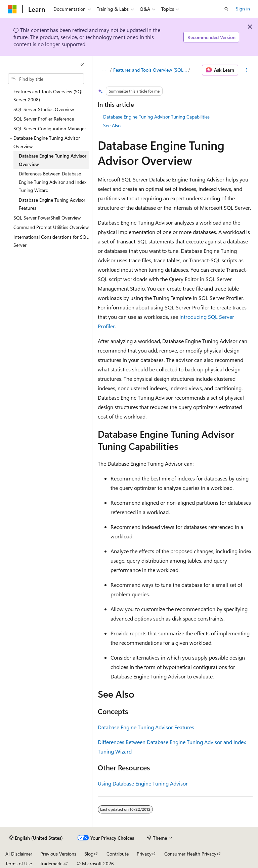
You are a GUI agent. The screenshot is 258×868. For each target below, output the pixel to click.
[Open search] (226, 9)
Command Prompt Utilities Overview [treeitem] (51, 227)
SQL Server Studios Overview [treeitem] (44, 109)
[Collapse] (82, 65)
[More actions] (247, 70)
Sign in (243, 9)
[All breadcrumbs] (104, 70)
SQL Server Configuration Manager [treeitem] (50, 128)
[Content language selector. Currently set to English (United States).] (36, 838)
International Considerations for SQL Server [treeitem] (51, 241)
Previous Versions (58, 854)
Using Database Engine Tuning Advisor (143, 783)
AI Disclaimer (19, 854)
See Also (112, 125)
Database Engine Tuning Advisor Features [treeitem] (52, 204)
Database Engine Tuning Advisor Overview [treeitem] (53, 160)
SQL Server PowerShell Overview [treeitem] (47, 218)
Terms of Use (19, 863)
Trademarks (52, 863)
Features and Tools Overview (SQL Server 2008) (150, 70)
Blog (89, 854)
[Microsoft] (12, 9)
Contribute (118, 854)
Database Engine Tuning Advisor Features (146, 727)
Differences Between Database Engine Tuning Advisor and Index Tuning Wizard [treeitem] (53, 182)
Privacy (144, 854)
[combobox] (46, 79)
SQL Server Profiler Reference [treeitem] (44, 119)
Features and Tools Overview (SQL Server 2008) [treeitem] (49, 96)
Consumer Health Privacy (190, 854)
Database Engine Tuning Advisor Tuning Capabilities (156, 117)
